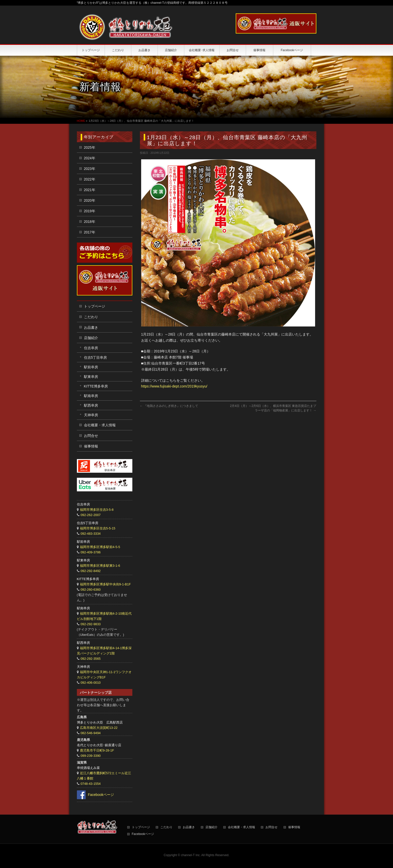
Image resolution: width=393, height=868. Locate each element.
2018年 (90, 222)
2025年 (90, 147)
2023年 (90, 169)
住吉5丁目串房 (96, 357)
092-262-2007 (91, 515)
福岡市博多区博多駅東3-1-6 (100, 566)
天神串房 (91, 415)
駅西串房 (91, 405)
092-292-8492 (91, 571)
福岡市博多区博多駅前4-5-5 (100, 547)
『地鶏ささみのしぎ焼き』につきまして (169, 406)
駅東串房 (91, 377)
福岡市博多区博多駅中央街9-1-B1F (105, 584)
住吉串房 (91, 348)
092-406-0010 (91, 683)
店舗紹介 (91, 338)
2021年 (90, 190)
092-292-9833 (91, 624)
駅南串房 (91, 396)
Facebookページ (101, 795)
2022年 (90, 179)
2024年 (90, 158)
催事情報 (91, 446)
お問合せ (91, 436)
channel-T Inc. (191, 855)
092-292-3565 (91, 659)
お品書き (91, 327)
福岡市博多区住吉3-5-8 (97, 510)
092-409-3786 (91, 552)
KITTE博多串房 (96, 386)
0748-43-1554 (91, 784)
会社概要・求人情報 (100, 425)
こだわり (91, 317)
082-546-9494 (91, 733)
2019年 (90, 211)
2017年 (90, 232)
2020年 (90, 200)
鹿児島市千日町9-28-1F (97, 750)
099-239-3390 (91, 756)
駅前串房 (91, 367)
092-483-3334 (91, 534)
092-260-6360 (91, 590)
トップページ (95, 306)
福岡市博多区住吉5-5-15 (98, 528)
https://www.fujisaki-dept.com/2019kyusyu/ (174, 386)
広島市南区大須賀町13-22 (99, 728)
